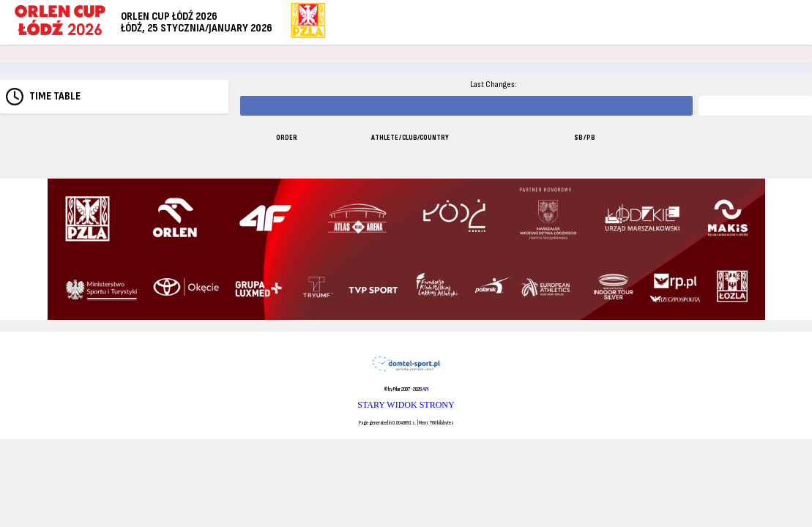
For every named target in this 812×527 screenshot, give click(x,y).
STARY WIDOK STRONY (406, 405)
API (425, 389)
